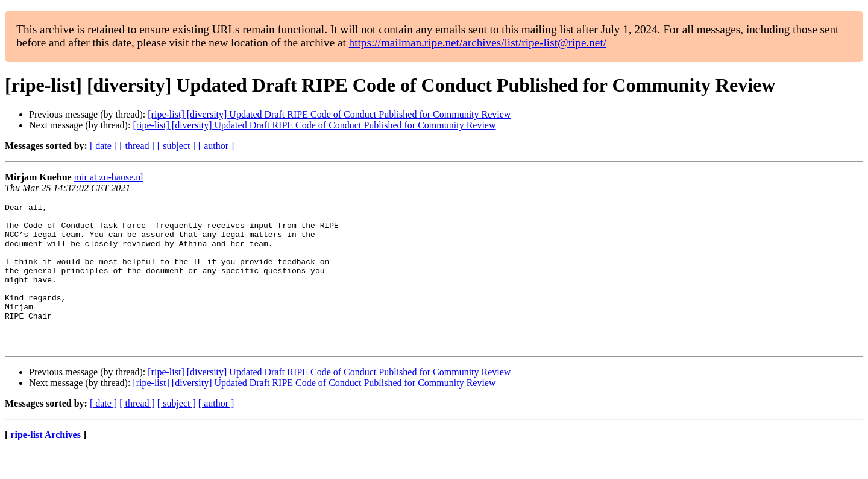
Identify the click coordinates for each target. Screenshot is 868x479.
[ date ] (103, 146)
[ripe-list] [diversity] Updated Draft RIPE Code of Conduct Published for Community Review (329, 114)
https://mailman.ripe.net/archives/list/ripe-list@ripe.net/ (478, 43)
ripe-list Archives (46, 464)
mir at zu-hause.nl (109, 177)
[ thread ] (137, 146)
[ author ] (216, 146)
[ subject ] (177, 146)
